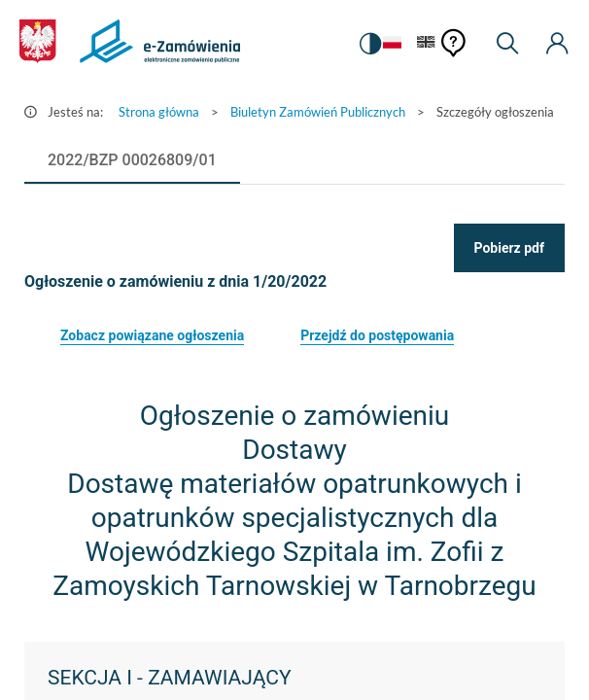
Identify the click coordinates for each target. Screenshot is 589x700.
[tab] (132, 160)
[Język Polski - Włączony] (392, 43)
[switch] (370, 44)
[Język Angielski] (426, 43)
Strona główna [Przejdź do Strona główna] (159, 112)
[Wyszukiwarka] (507, 44)
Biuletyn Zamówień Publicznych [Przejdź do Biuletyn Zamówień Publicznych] (318, 112)
